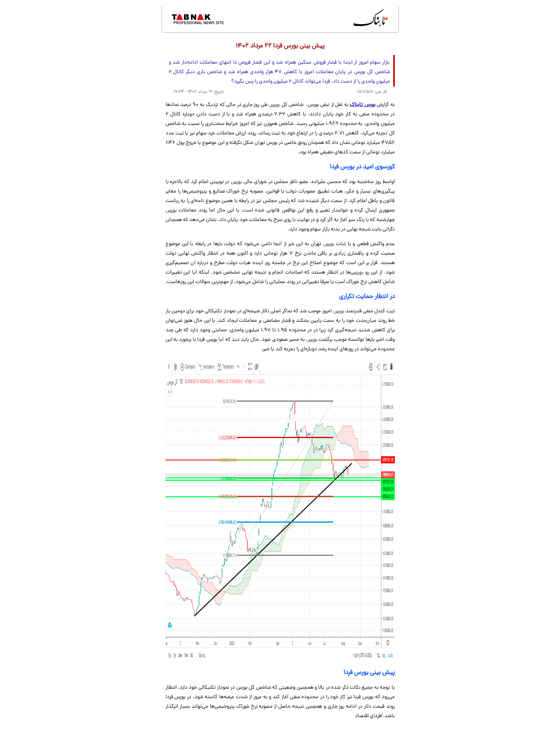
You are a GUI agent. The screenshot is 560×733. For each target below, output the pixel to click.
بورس (274, 105)
